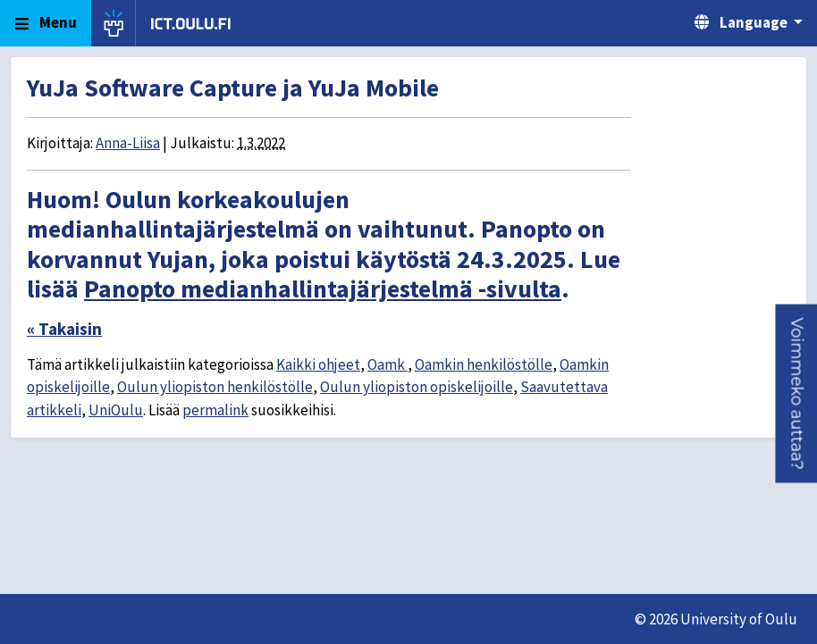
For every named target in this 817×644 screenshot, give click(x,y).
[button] (796, 393)
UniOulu (116, 410)
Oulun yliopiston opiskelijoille (417, 387)
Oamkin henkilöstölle (484, 364)
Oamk (387, 364)
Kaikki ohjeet (318, 364)
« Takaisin (64, 329)
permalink (215, 410)
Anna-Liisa (128, 143)
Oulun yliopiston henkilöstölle (215, 387)
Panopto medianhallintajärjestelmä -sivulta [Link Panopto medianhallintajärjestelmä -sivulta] (323, 289)
